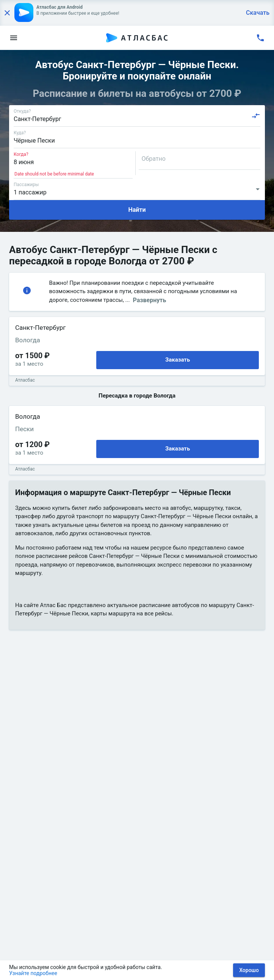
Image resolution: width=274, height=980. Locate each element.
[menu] (14, 38)
